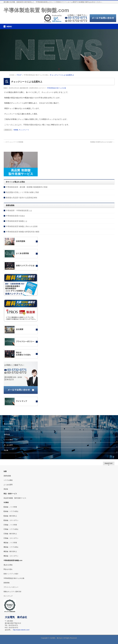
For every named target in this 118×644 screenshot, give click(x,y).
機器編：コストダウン (11, 556)
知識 (5, 471)
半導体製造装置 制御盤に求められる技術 (22, 226)
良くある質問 (8, 445)
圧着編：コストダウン (11, 538)
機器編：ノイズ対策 (10, 543)
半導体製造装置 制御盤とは (17, 221)
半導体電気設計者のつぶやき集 (56, 88)
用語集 (6, 450)
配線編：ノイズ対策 (10, 507)
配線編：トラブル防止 (11, 511)
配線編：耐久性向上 (10, 516)
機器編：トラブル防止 (11, 547)
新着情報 (7, 583)
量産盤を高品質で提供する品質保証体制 (21, 198)
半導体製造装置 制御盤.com (36, 10)
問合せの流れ (8, 569)
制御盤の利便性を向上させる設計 (102, 142)
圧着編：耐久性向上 (10, 534)
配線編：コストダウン (11, 520)
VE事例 (6, 429)
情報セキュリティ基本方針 (12, 592)
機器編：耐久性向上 (10, 551)
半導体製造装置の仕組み (15, 216)
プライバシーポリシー (11, 587)
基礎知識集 (7, 476)
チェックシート (24, 130)
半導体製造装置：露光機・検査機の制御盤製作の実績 (27, 187)
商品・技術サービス (10, 494)
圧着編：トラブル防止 (11, 529)
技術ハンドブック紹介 (11, 574)
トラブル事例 (8, 440)
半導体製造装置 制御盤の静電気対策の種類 (23, 232)
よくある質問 (8, 485)
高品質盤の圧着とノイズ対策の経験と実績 (22, 192)
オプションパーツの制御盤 (13, 142)
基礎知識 (7, 434)
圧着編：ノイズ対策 (10, 525)
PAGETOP (109, 463)
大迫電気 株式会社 (56, 638)
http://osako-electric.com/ (21, 630)
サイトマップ (8, 596)
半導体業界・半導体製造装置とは (19, 211)
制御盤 (16, 130)
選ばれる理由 (8, 424)
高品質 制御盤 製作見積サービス (15, 498)
